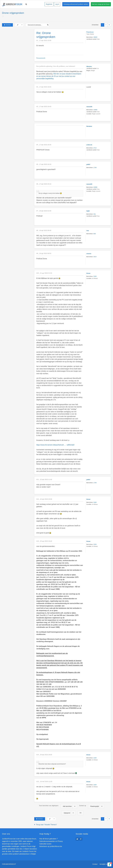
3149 (95, 276)
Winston (89, 66)
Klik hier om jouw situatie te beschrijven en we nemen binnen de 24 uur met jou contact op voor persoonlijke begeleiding (59, 76)
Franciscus (90, 32)
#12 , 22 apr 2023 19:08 (44, 499)
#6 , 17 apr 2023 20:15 (44, 184)
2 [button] (106, 25)
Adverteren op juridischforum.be (51, 846)
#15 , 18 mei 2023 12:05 (44, 781)
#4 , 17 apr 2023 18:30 (44, 145)
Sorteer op (92, 806)
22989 (95, 110)
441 (95, 214)
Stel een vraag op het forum (101, 4)
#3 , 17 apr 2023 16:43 (44, 106)
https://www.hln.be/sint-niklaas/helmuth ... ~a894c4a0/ (55, 445)
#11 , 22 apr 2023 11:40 (44, 479)
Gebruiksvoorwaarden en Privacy (51, 841)
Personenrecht (41, 58)
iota (88, 231)
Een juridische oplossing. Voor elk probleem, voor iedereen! (56, 66)
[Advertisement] (17, 42)
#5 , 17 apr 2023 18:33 (44, 164)
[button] (109, 25)
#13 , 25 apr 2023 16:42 (44, 541)
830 (95, 234)
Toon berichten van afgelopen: (58, 806)
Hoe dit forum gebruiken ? (48, 839)
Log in (57, 4)
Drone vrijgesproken (13, 13)
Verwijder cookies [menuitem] (105, 864)
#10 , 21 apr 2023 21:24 (44, 273)
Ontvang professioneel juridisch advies (76, 4)
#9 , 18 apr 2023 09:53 (44, 253)
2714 (95, 148)
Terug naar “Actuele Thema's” (47, 825)
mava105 (89, 107)
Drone (88, 273)
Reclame (89, 126)
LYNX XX (89, 145)
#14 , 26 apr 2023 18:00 (44, 755)
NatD (88, 211)
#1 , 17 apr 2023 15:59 (44, 40)
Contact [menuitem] (95, 864)
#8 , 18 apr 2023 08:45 (44, 230)
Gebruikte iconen (45, 844)
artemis (89, 254)
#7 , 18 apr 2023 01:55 (44, 211)
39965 (95, 37)
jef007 (88, 164)
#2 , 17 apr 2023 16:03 (44, 87)
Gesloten (7, 25)
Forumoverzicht (9, 864)
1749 (95, 168)
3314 (95, 257)
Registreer (49, 4)
